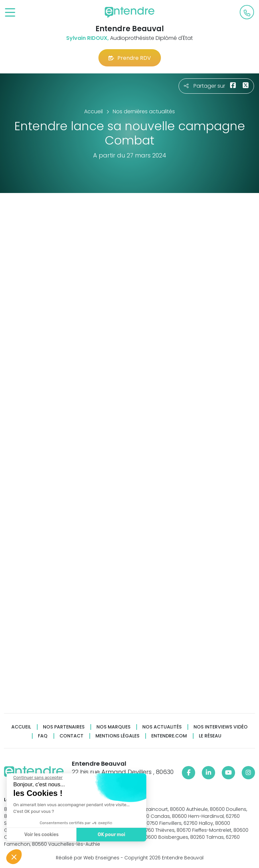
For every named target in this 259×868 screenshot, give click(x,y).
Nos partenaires (64, 727)
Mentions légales (117, 736)
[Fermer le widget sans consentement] (38, 778)
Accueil (21, 727)
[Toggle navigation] (10, 13)
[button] (14, 857)
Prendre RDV (130, 58)
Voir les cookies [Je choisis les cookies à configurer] (41, 835)
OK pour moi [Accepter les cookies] (111, 835)
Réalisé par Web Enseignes (88, 858)
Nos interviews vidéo (221, 727)
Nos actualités (162, 727)
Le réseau (210, 736)
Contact (71, 736)
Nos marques (113, 727)
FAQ (43, 736)
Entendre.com (169, 736)
